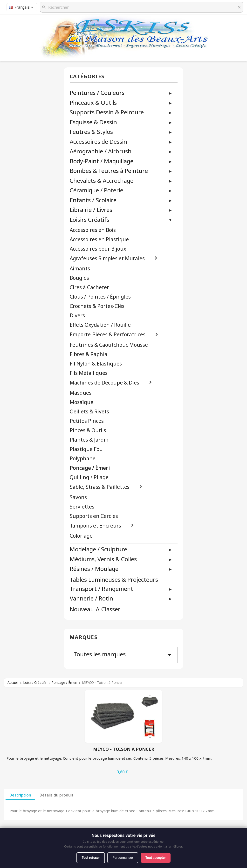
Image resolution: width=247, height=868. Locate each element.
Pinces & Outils (88, 430)
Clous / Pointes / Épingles (100, 297)
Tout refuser (90, 858)
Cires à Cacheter (89, 287)
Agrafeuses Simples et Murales (107, 258)
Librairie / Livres (91, 210)
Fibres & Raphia (89, 354)
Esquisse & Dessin (93, 122)
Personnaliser (123, 858)
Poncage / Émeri (90, 468)
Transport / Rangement (101, 589)
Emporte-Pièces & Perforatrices (108, 335)
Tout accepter (156, 858)
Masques (81, 393)
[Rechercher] (142, 7)
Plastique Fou (86, 449)
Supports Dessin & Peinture (107, 112)
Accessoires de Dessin (98, 141)
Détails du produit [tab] (57, 795)
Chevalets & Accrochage (102, 180)
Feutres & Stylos (91, 132)
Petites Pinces (87, 421)
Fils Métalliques (89, 373)
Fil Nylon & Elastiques (96, 364)
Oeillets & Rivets (89, 412)
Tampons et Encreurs (95, 526)
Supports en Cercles (94, 516)
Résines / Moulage (94, 569)
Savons (78, 497)
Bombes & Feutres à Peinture (109, 171)
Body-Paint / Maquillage (102, 161)
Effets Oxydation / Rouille (100, 325)
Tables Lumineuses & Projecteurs (114, 580)
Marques (84, 637)
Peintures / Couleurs (97, 93)
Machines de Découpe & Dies (104, 383)
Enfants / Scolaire (93, 200)
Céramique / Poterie (96, 190)
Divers (77, 316)
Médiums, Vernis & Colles (103, 559)
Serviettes (82, 507)
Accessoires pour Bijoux (98, 249)
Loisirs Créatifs (89, 219)
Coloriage (81, 536)
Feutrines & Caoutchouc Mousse (109, 345)
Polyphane (83, 459)
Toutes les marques (124, 655)
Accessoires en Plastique (99, 239)
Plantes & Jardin (89, 440)
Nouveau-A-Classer (95, 609)
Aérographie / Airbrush (101, 151)
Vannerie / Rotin (91, 598)
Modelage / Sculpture (98, 549)
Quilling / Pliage (89, 477)
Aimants (80, 269)
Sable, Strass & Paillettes (100, 487)
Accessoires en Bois (93, 230)
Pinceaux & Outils (93, 102)
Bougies (79, 278)
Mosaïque (82, 402)
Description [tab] (20, 795)
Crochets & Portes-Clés (97, 306)
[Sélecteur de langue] (22, 7)
